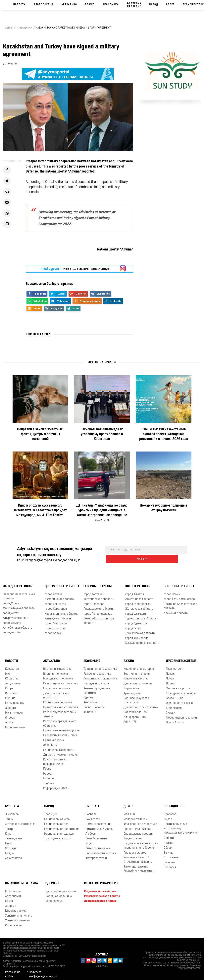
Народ (154, 5)
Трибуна (49, 780)
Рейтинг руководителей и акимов (60, 711)
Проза (170, 676)
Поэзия (171, 671)
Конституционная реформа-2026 (55, 759)
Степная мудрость (178, 685)
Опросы (10, 715)
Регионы (169, 859)
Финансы (90, 709)
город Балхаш (54, 630)
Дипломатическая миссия (60, 752)
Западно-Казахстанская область (19, 593)
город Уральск (12, 600)
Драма (170, 681)
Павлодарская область (99, 606)
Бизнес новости (94, 704)
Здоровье (170, 811)
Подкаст (169, 840)
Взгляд (168, 850)
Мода (89, 840)
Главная (8, 28)
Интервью (12, 690)
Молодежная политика (58, 676)
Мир (8, 671)
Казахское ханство (136, 676)
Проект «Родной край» (138, 826)
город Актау (11, 610)
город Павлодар (94, 601)
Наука (9, 898)
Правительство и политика (61, 704)
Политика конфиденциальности (43, 971)
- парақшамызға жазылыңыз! (76, 269)
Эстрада (11, 845)
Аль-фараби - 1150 (135, 714)
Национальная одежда (59, 831)
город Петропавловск (98, 611)
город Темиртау (55, 625)
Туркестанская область (141, 616)
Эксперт (11, 705)
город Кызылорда (137, 635)
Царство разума (16, 908)
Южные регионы (138, 583)
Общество (12, 676)
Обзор (168, 845)
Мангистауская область (19, 605)
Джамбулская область (140, 630)
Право (47, 766)
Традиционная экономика (100, 666)
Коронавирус (54, 898)
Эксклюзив (171, 854)
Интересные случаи (99, 845)
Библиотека (174, 705)
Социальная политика (58, 699)
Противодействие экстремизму (175, 823)
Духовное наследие (134, 5)
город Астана (54, 591)
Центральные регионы (62, 583)
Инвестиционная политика (61, 681)
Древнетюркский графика (141, 704)
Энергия (11, 903)
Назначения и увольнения (60, 732)
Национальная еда (56, 821)
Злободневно (44, 5)
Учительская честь (17, 917)
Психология (13, 888)
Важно (90, 5)
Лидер (168, 816)
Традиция (50, 811)
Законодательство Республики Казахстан (138, 866)
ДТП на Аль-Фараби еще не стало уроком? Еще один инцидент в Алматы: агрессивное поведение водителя (102, 513)
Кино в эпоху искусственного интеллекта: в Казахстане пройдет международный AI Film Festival (40, 510)
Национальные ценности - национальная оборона (141, 843)
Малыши (129, 811)
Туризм (88, 695)
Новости (20, 5)
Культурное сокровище (181, 690)
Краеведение (132, 690)
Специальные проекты (138, 831)
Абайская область (176, 610)
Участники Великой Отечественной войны (138, 857)
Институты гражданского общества (60, 720)
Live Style (93, 803)
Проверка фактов (135, 850)
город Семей (172, 591)
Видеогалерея (133, 836)
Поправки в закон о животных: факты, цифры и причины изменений (40, 434)
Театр (9, 826)
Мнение (10, 695)
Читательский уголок (99, 826)
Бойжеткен (93, 816)
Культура (12, 803)
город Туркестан (136, 621)
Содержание (13, 922)
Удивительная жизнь (19, 913)
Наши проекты (15, 700)
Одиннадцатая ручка (179, 700)
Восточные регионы (179, 583)
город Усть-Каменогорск (180, 596)
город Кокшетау (55, 601)
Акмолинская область (59, 596)
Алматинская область (140, 596)
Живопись (12, 811)
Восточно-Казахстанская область (180, 603)
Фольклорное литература (140, 821)
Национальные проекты (59, 747)
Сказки (171, 710)
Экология (170, 864)
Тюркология (131, 685)
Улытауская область (58, 616)
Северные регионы (98, 583)
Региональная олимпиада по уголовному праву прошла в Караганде (102, 434)
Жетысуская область (139, 606)
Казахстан (12, 666)
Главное (49, 775)
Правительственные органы (62, 727)
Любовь (91, 831)
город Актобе (12, 630)
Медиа (9, 850)
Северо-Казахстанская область (99, 618)
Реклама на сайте (13, 971)
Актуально (69, 5)
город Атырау (12, 620)
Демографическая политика (55, 692)
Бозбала (91, 811)
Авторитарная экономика (100, 676)
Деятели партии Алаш (138, 681)
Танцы (9, 816)
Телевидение (14, 836)
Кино (8, 831)
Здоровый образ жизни (61, 888)
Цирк (8, 840)
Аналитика (91, 699)
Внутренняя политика (57, 666)
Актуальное (13, 681)
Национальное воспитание (62, 826)
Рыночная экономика (97, 671)
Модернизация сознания (182, 715)
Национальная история (139, 666)
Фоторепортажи (96, 855)
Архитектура (14, 855)
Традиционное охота (58, 836)
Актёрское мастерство (20, 821)
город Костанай (94, 591)
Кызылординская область (142, 640)
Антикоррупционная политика (97, 687)
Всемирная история (137, 671)
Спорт (170, 5)
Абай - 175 (130, 719)
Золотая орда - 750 (136, 709)
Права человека (54, 737)
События (169, 835)
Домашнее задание (98, 821)
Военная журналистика (101, 850)
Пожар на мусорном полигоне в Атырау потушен (164, 508)
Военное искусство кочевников (136, 697)
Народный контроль (97, 681)
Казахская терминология (180, 830)
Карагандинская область (61, 611)
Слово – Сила (175, 695)
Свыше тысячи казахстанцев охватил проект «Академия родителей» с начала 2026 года (164, 434)
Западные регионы (18, 583)
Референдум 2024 (55, 785)
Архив (9, 719)
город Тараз (133, 625)
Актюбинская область (17, 625)
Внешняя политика (56, 671)
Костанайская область (98, 596)
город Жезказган (56, 621)
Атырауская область (17, 615)
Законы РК (50, 742)
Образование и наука (22, 880)
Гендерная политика (57, 685)
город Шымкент (136, 611)
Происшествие (15, 724)
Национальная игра (57, 816)
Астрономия (13, 893)
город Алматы (135, 591)
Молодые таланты (135, 816)
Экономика (111, 5)
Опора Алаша (175, 719)
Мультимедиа (14, 710)
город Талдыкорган (138, 601)
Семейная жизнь (96, 836)
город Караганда (56, 606)
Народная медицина (59, 893)
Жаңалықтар (24, 28)
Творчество (173, 666)
